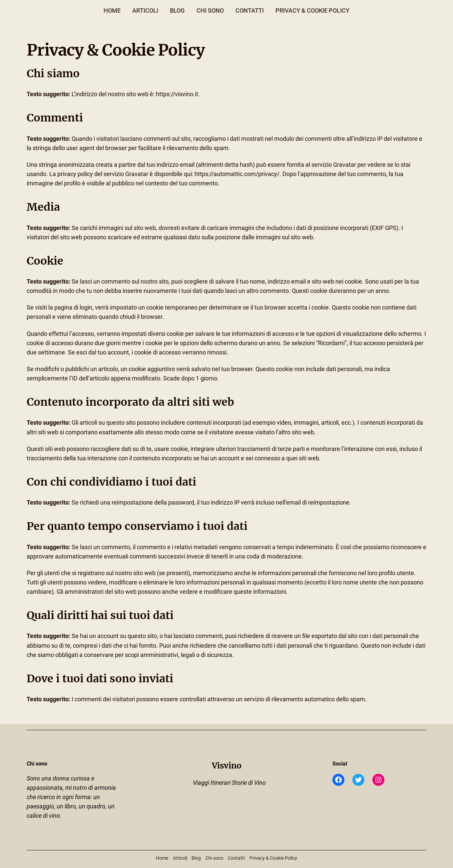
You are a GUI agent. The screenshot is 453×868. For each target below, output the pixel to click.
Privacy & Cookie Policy (312, 11)
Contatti (250, 11)
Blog (177, 11)
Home (112, 11)
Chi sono (210, 11)
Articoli (145, 11)
